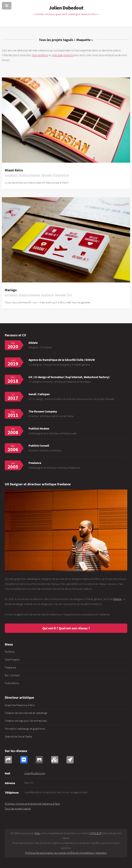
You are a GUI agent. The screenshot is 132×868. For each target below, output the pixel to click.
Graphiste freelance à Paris (20, 705)
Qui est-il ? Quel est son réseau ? (66, 628)
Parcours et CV (15, 335)
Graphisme (47, 295)
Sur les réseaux (16, 751)
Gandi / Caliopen (39, 394)
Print (69, 295)
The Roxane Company (43, 411)
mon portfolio (40, 55)
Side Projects (12, 660)
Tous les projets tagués (56, 40)
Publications (12, 683)
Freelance (10, 668)
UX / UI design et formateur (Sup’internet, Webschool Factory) (69, 377)
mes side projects (62, 55)
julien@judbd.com (35, 773)
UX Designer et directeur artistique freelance (38, 484)
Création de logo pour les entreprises (26, 721)
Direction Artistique (29, 175)
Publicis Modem (39, 428)
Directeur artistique (19, 697)
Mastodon (101, 853)
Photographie (61, 175)
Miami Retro (14, 170)
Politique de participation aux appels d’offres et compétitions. (60, 853)
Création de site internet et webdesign (26, 713)
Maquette (46, 175)
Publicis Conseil (39, 445)
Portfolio (10, 652)
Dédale (33, 343)
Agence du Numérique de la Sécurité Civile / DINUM (62, 360)
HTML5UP (96, 833)
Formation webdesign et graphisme (25, 729)
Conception (11, 175)
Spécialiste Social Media (18, 736)
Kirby (38, 833)
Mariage (11, 290)
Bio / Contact (12, 675)
